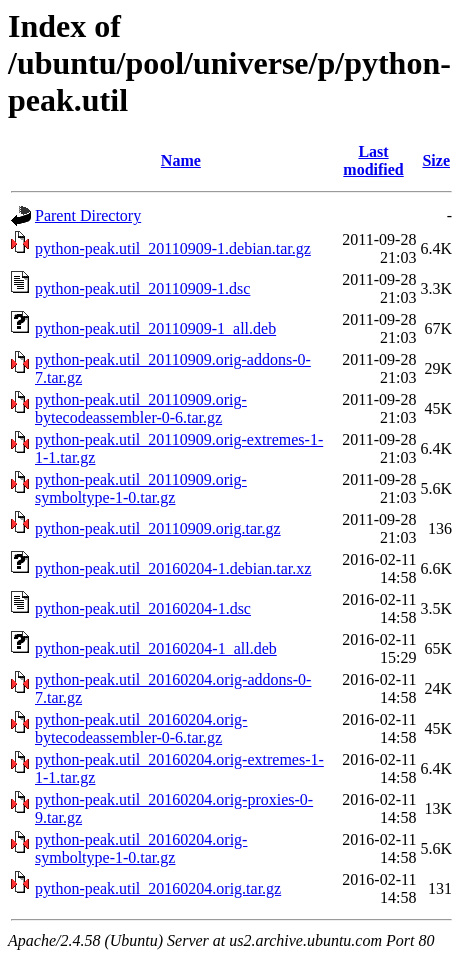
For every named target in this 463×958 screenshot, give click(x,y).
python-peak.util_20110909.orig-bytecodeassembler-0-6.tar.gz (141, 408)
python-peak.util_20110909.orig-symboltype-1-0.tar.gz (141, 488)
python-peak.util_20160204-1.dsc (143, 608)
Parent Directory (88, 215)
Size (436, 160)
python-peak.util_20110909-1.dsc (142, 288)
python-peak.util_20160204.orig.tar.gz (158, 888)
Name (181, 160)
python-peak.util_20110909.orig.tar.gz (158, 528)
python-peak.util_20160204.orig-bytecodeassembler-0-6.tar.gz (141, 728)
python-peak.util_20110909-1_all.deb (155, 328)
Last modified (373, 160)
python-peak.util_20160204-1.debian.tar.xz (173, 568)
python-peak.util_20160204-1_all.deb (156, 648)
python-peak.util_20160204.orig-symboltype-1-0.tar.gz (141, 848)
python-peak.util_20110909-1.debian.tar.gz (173, 248)
